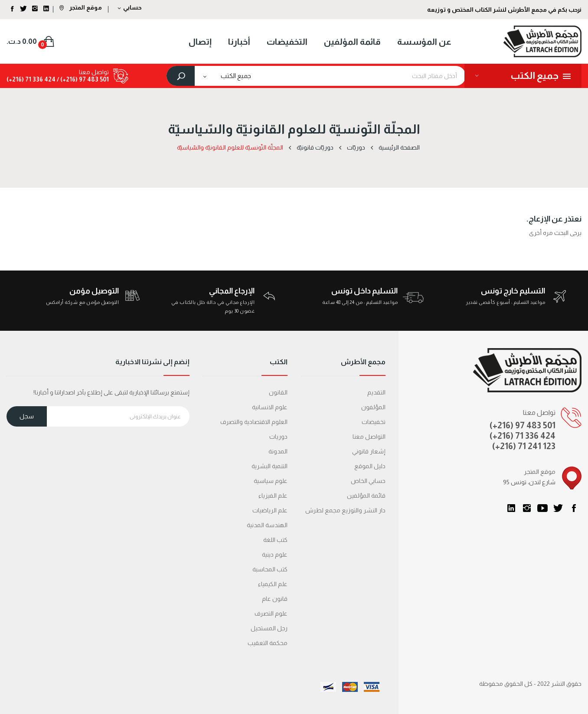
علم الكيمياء (273, 584)
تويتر (558, 508)
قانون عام (275, 599)
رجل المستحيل (269, 628)
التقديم (376, 392)
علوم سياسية (271, 481)
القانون (278, 392)
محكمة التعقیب (268, 643)
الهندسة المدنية (267, 525)
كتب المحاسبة (270, 569)
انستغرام (527, 508)
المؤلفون (373, 407)
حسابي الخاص (368, 481)
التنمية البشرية (269, 466)
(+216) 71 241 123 (524, 446)
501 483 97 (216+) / (82, 79)
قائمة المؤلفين (366, 496)
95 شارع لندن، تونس (529, 482)
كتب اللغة (275, 540)
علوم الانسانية (270, 407)
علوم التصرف (271, 613)
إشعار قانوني (369, 451)
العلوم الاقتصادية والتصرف (254, 422)
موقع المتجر (81, 7)
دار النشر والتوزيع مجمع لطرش (345, 510)
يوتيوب (542, 508)
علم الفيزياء (273, 496)
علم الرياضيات (270, 510)
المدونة (278, 451)
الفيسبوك (574, 508)
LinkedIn (511, 508)
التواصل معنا (369, 437)
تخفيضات (374, 422)
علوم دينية (275, 554)
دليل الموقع (370, 466)
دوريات (278, 437)
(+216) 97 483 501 (523, 425)
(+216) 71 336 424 (523, 436)
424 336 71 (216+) (31, 79)
